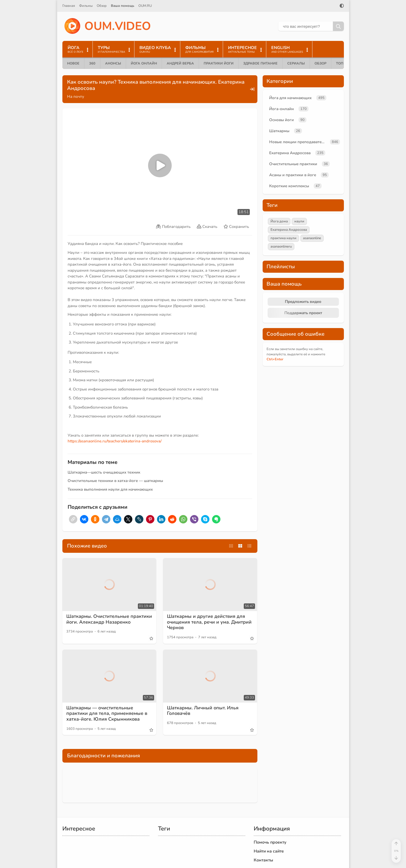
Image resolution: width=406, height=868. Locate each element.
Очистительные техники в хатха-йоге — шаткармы (115, 481)
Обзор (102, 6)
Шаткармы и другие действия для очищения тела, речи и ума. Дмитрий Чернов (209, 622)
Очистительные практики (293, 164)
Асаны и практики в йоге (293, 175)
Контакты (263, 860)
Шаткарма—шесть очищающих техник (104, 472)
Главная (69, 6)
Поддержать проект (303, 313)
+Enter (275, 359)
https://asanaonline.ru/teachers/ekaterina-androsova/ (115, 441)
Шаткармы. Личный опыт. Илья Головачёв (203, 711)
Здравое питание (260, 63)
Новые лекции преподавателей (299, 142)
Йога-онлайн (282, 109)
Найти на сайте (269, 851)
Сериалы (296, 63)
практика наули (283, 238)
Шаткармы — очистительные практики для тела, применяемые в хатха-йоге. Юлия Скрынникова (107, 713)
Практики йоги (219, 63)
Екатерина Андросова (290, 153)
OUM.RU (145, 6)
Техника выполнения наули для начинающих (110, 489)
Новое (73, 63)
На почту (76, 97)
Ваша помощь (123, 6)
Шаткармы (279, 131)
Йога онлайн (144, 63)
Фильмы (86, 6)
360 (92, 63)
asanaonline (312, 238)
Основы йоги (282, 120)
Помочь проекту (270, 842)
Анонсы (113, 63)
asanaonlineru (281, 247)
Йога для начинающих (290, 98)
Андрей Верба (180, 63)
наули (299, 221)
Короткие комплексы (289, 186)
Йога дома (279, 221)
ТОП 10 (342, 63)
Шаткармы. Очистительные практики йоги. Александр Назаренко (109, 619)
